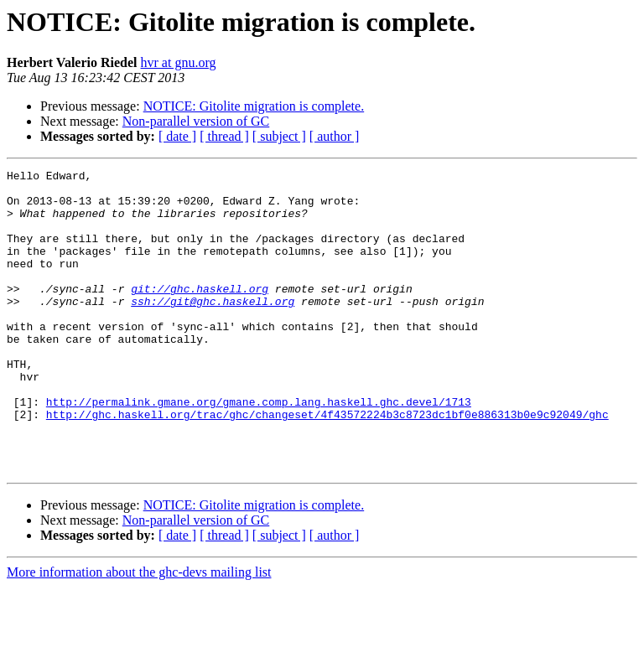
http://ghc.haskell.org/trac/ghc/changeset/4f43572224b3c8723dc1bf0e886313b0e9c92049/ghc (327, 464)
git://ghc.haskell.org (200, 313)
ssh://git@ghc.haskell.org (213, 329)
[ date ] (177, 136)
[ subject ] (279, 136)
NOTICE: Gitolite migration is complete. (254, 106)
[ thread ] (224, 136)
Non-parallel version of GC (196, 121)
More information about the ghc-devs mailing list (139, 632)
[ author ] (335, 136)
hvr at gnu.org (179, 62)
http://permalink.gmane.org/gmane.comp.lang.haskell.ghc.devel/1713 (259, 449)
